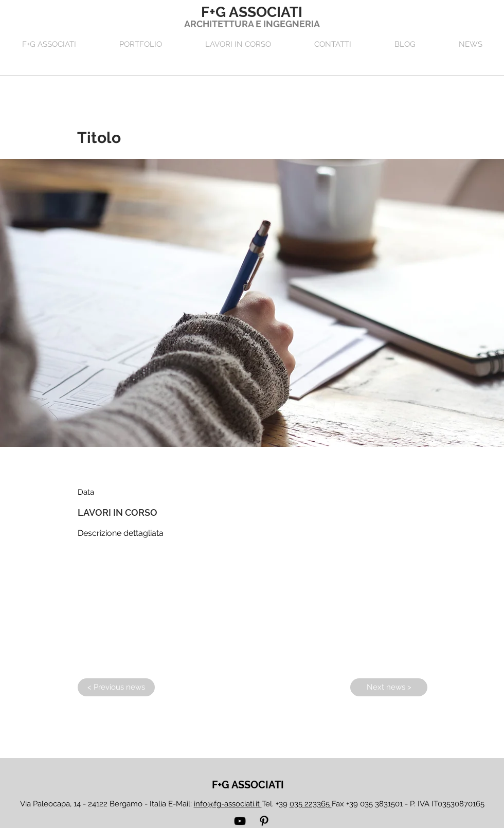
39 (305, 804)
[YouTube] (240, 821)
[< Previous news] (116, 687)
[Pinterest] (264, 821)
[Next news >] (389, 687)
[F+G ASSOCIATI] (248, 785)
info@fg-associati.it (228, 804)
